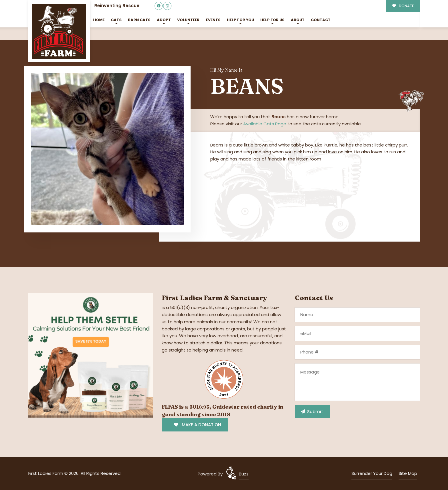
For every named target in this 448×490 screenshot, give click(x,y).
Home (99, 20)
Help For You (240, 20)
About (298, 20)
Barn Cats (139, 20)
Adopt (164, 20)
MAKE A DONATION (198, 425)
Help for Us (272, 20)
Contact (321, 20)
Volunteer (188, 20)
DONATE (403, 6)
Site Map (408, 473)
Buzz (244, 474)
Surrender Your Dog (372, 473)
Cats (116, 20)
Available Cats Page (265, 124)
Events (213, 20)
